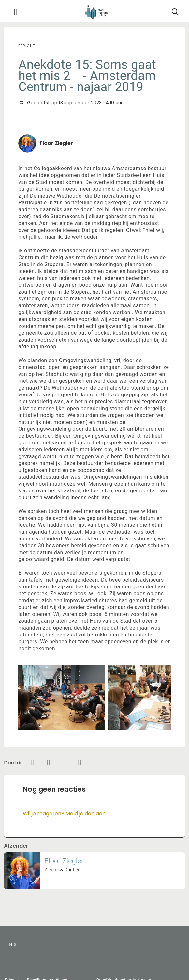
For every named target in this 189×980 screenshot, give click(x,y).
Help (12, 944)
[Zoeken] (175, 12)
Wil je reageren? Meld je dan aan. (65, 814)
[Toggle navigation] (16, 12)
